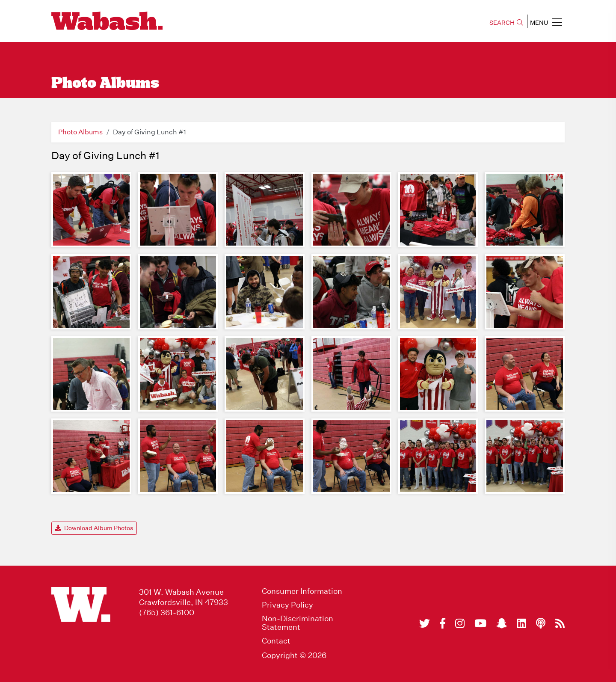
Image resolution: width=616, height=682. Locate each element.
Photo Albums (80, 132)
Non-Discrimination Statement (298, 623)
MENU (546, 22)
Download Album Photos (94, 528)
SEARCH (506, 23)
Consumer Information (302, 591)
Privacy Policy (287, 605)
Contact (276, 641)
